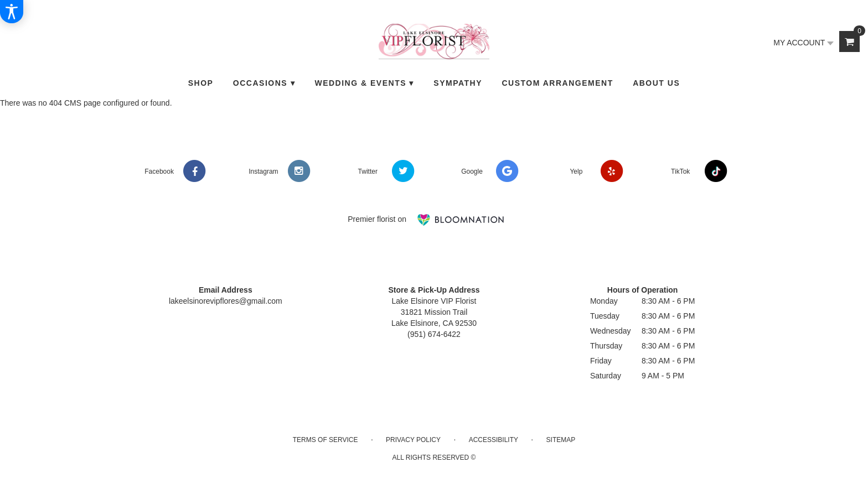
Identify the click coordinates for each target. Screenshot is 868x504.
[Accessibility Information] (12, 12)
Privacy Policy (413, 440)
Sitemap (561, 440)
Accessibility (494, 440)
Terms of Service (325, 440)
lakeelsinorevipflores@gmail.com (226, 301)
